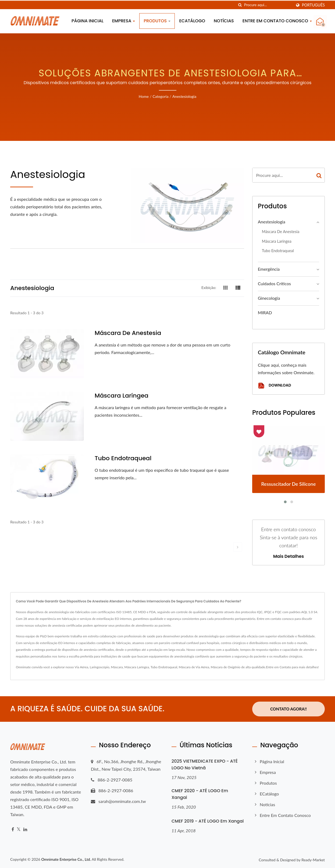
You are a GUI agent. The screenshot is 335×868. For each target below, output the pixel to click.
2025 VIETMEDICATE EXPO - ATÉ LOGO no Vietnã (205, 765)
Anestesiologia (184, 96)
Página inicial (88, 21)
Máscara (117, 667)
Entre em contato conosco (277, 21)
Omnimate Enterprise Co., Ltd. (66, 859)
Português (313, 5)
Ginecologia (269, 298)
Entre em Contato (278, 667)
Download (274, 386)
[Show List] (238, 287)
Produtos (157, 21)
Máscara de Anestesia (128, 333)
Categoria (160, 96)
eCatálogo (192, 21)
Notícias (224, 21)
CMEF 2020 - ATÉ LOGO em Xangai (200, 794)
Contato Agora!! (288, 709)
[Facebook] (13, 829)
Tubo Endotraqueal (164, 667)
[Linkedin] (25, 829)
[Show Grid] (226, 287)
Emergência (269, 269)
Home (144, 96)
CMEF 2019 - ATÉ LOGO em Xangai (208, 821)
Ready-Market (313, 860)
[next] (238, 547)
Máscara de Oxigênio (226, 667)
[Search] (268, 5)
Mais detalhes (288, 556)
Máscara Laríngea (122, 396)
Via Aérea (81, 667)
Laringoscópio (100, 667)
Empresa (124, 21)
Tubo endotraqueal (123, 458)
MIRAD (265, 312)
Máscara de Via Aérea (194, 667)
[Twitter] (19, 829)
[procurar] (240, 5)
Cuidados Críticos (274, 283)
